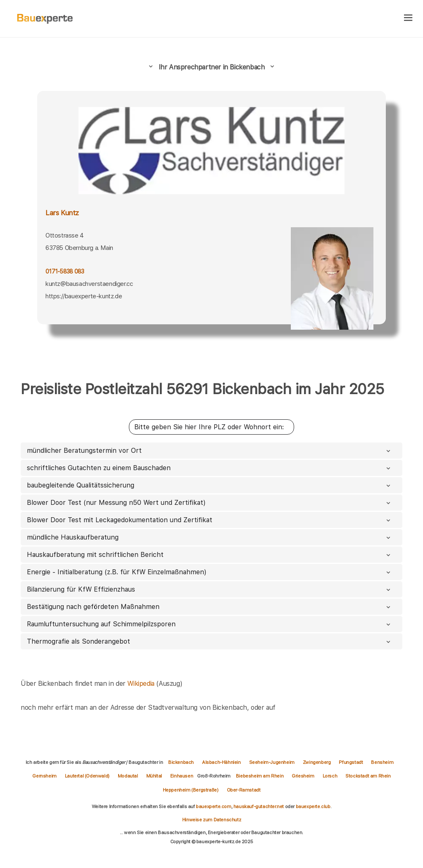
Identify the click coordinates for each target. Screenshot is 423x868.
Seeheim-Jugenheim (272, 762)
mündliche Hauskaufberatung (209, 537)
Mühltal (154, 776)
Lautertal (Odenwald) (87, 776)
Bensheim (382, 762)
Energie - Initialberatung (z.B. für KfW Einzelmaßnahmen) (209, 572)
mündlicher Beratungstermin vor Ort (209, 451)
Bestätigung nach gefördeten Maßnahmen (209, 607)
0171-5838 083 (65, 271)
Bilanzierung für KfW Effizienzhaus (209, 589)
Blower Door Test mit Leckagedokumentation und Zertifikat (209, 520)
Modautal (128, 776)
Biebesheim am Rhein (260, 776)
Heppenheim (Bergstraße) (191, 790)
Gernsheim (44, 776)
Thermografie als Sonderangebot (209, 641)
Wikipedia (142, 684)
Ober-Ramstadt (244, 790)
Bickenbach (181, 762)
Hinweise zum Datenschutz (211, 820)
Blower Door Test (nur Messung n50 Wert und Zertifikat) (209, 503)
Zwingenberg (317, 762)
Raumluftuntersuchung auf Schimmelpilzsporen (209, 624)
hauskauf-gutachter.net (259, 806)
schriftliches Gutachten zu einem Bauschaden (209, 468)
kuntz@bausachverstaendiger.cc (89, 284)
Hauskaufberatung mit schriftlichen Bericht (209, 555)
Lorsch (330, 776)
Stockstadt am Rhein (368, 776)
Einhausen (182, 776)
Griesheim (303, 776)
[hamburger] (408, 18)
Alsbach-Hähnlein (221, 762)
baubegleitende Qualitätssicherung (209, 485)
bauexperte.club (313, 806)
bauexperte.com (213, 806)
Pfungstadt (351, 762)
